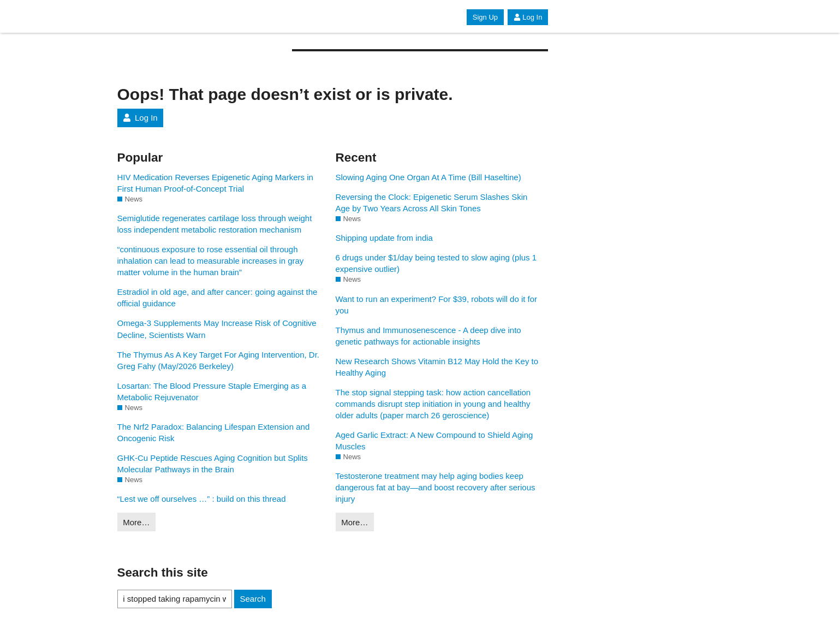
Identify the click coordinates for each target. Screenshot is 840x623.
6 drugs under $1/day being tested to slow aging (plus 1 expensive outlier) (436, 263)
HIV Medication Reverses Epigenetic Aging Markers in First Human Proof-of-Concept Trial (215, 183)
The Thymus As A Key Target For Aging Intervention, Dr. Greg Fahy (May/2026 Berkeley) (218, 360)
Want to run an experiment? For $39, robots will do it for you (437, 305)
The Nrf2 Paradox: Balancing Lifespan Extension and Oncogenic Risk (214, 432)
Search (253, 599)
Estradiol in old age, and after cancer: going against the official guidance (218, 298)
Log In (528, 17)
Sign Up (485, 17)
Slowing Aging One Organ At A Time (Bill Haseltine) (428, 177)
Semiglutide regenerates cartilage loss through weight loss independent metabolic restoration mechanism (215, 224)
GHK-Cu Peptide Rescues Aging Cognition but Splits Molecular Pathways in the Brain (213, 464)
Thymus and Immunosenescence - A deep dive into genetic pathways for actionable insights (428, 336)
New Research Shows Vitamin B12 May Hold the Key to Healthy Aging (437, 367)
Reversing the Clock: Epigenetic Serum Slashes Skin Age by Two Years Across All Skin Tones (432, 203)
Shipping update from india (384, 238)
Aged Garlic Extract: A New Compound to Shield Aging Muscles (434, 441)
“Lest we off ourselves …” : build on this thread (202, 499)
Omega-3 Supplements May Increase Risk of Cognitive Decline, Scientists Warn (217, 329)
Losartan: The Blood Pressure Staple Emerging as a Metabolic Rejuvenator (212, 391)
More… (136, 522)
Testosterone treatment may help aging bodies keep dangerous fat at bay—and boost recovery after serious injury (436, 487)
